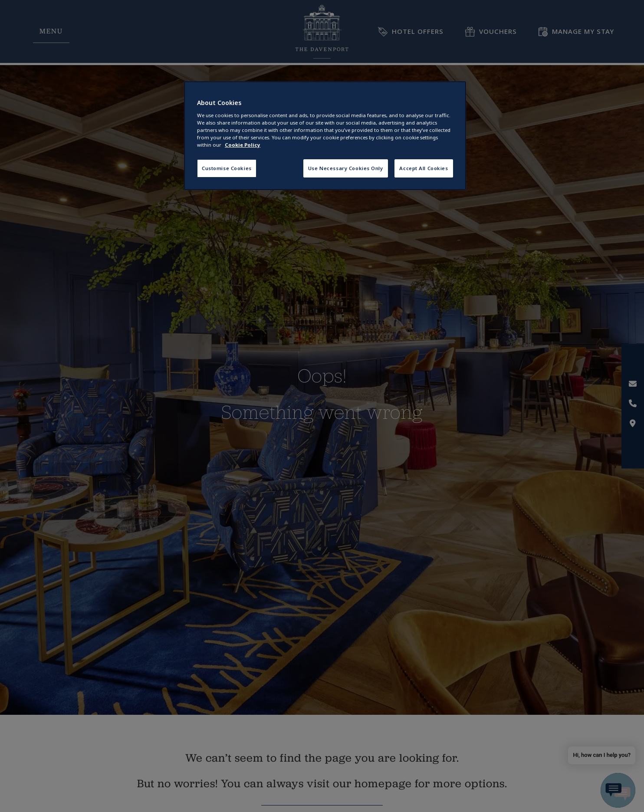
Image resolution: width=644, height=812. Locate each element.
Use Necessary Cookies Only (346, 168)
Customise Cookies (227, 168)
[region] (325, 136)
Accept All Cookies (424, 168)
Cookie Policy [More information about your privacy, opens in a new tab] (243, 145)
